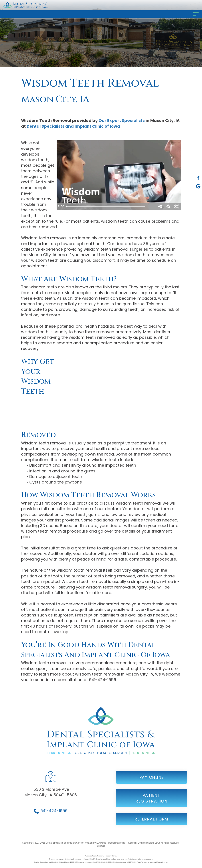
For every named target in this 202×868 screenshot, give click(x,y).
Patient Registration (151, 803)
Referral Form (151, 824)
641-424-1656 (54, 815)
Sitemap (101, 846)
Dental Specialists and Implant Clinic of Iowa (73, 126)
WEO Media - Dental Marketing (110, 843)
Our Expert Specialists (122, 120)
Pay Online (152, 782)
